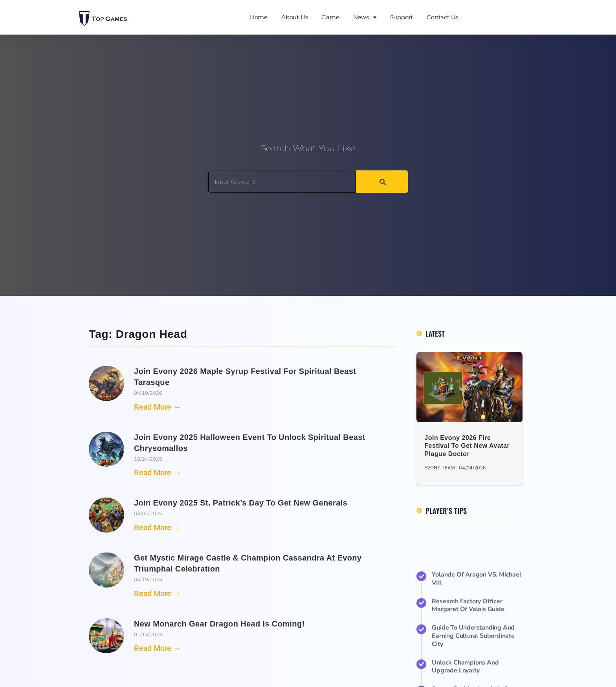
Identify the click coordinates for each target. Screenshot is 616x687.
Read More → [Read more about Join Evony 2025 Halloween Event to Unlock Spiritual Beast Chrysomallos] (158, 473)
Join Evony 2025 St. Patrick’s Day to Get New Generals (241, 503)
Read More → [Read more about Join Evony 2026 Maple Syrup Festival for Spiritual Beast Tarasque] (158, 407)
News (365, 17)
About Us (294, 17)
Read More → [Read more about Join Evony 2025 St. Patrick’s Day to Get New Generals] (158, 528)
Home (259, 17)
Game (330, 17)
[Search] (382, 182)
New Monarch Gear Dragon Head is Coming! (219, 624)
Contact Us (442, 17)
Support (402, 17)
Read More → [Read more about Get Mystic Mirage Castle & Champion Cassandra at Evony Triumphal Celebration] (158, 594)
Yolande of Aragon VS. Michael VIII (476, 665)
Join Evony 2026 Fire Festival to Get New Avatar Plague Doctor (467, 446)
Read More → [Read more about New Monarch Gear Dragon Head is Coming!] (158, 648)
